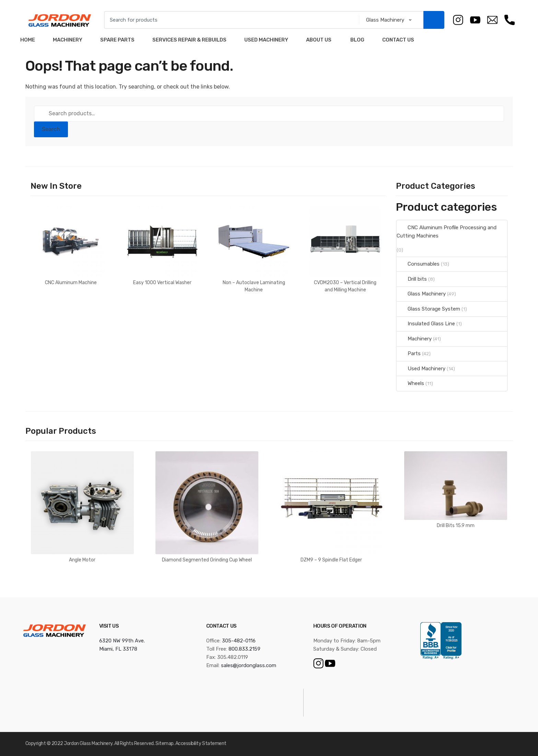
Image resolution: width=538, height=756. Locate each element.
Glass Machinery (421, 294)
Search (51, 129)
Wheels (410, 383)
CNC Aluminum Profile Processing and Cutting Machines (447, 232)
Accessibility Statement (201, 743)
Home (28, 40)
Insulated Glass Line (426, 324)
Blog (357, 40)
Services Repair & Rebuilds (189, 40)
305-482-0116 (239, 641)
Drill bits (412, 279)
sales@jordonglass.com (249, 665)
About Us (319, 40)
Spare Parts (117, 40)
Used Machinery (266, 40)
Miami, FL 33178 (118, 649)
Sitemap (165, 743)
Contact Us (398, 40)
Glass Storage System (428, 309)
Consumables (418, 264)
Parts (409, 353)
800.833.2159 (244, 649)
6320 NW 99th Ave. (122, 641)
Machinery (68, 40)
